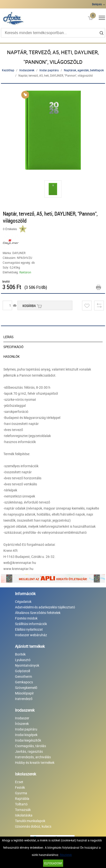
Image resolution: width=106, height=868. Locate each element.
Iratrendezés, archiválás (33, 757)
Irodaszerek (27, 70)
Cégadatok (23, 602)
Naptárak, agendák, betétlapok (84, 70)
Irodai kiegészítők (28, 740)
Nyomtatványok (27, 665)
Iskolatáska (24, 815)
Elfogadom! (53, 863)
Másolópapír (24, 693)
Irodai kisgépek (26, 735)
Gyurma (21, 793)
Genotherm (23, 676)
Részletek (66, 855)
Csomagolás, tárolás (30, 746)
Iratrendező (24, 699)
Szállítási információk (31, 624)
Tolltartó (21, 804)
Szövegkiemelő (26, 688)
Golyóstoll (23, 671)
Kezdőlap (8, 70)
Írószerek (22, 724)
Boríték (20, 654)
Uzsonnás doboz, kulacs (33, 826)
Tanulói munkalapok (30, 821)
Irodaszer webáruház (31, 635)
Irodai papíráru (49, 70)
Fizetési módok (26, 618)
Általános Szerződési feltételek (38, 613)
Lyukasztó (23, 660)
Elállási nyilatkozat (29, 629)
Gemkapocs (24, 682)
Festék (20, 787)
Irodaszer (22, 718)
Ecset (19, 782)
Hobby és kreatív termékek (35, 762)
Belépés (97, 4)
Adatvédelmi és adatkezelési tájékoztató (45, 607)
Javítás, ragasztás (29, 751)
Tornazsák (23, 810)
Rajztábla (22, 799)
